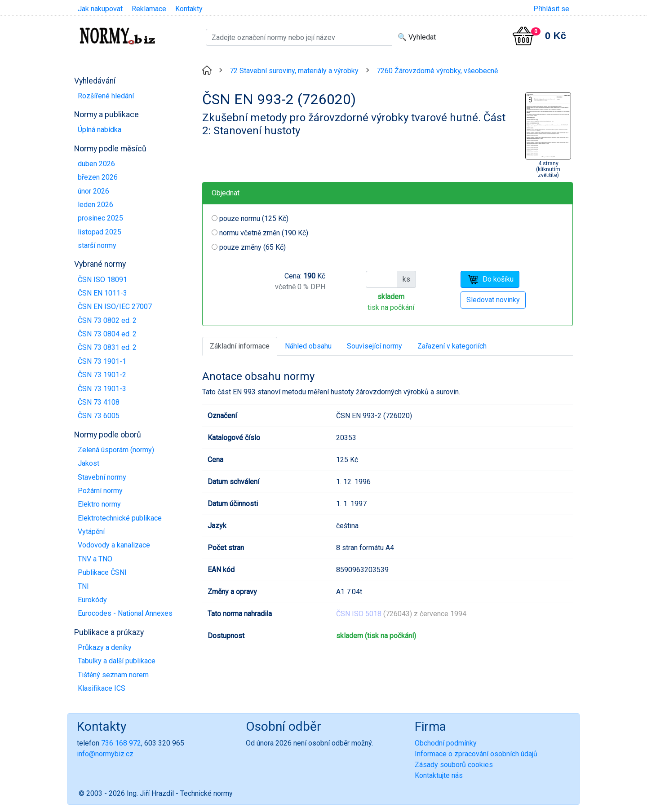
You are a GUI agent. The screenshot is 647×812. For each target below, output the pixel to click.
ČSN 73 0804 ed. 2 (107, 334)
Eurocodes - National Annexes (125, 613)
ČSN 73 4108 (99, 402)
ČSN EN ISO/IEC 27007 (115, 307)
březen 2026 (98, 177)
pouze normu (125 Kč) (254, 218)
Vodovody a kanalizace (114, 545)
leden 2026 (95, 205)
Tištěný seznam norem (113, 675)
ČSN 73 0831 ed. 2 (107, 347)
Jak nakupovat (100, 9)
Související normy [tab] (374, 346)
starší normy (97, 245)
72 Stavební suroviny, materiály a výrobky (294, 71)
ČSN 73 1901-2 (102, 375)
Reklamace (149, 9)
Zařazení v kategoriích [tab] (452, 346)
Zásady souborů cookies (454, 765)
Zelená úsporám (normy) (116, 450)
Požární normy (100, 491)
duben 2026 (96, 164)
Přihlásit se (551, 9)
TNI (83, 586)
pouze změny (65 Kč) (253, 247)
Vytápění (91, 532)
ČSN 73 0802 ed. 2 (107, 320)
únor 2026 (93, 191)
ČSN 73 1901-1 (102, 361)
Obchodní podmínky (446, 743)
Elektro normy (99, 504)
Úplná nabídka (100, 130)
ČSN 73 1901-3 (102, 389)
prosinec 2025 (100, 218)
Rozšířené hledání (106, 96)
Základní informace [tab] (240, 346)
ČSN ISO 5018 (359, 614)
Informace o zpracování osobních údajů (476, 754)
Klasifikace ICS (102, 688)
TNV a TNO (95, 559)
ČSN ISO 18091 (102, 280)
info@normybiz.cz (105, 754)
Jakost (89, 463)
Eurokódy (92, 600)
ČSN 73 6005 (99, 416)
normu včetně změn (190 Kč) (264, 233)
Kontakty (189, 9)
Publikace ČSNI (102, 572)
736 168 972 (121, 743)
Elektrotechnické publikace (120, 518)
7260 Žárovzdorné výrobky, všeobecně (437, 71)
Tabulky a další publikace (117, 661)
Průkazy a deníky (105, 647)
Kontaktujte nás (439, 775)
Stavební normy (102, 477)
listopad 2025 (100, 232)
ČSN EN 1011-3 (102, 293)
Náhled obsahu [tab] (308, 346)
